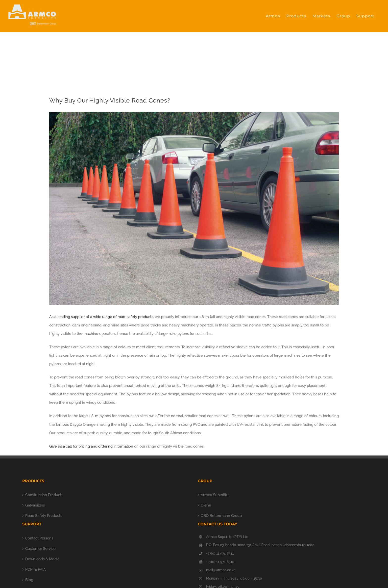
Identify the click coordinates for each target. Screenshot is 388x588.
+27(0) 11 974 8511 (220, 553)
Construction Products (44, 495)
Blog (29, 580)
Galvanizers (35, 505)
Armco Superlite (215, 495)
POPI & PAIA (36, 569)
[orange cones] (194, 209)
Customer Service (40, 549)
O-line (206, 505)
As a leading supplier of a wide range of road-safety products (101, 317)
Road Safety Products (44, 516)
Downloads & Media (42, 559)
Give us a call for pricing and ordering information (91, 446)
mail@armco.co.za (221, 570)
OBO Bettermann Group (221, 516)
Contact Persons (39, 538)
